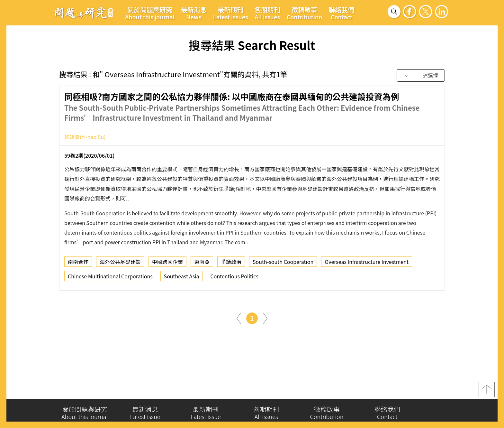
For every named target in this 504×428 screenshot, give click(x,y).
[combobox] (421, 76)
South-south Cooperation (283, 264)
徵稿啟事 (305, 13)
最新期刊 (231, 13)
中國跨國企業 (167, 264)
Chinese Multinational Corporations (110, 278)
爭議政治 (231, 264)
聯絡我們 (341, 13)
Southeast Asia (182, 278)
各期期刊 (267, 13)
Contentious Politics (234, 278)
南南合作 (78, 264)
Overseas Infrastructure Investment (367, 264)
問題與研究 (84, 13)
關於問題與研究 (150, 13)
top (487, 392)
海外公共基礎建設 (120, 264)
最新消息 (194, 13)
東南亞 (202, 264)
